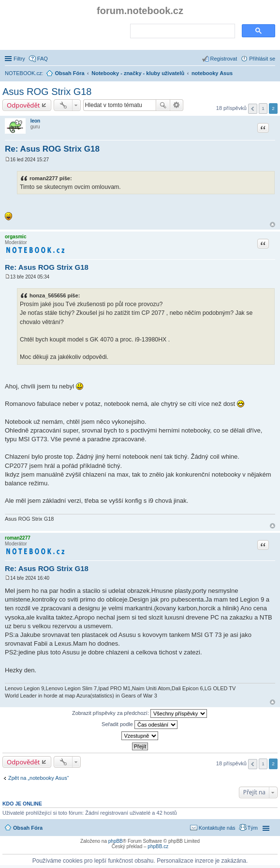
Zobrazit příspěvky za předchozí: (140, 713)
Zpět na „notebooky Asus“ (38, 778)
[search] (182, 31)
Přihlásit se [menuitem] (262, 59)
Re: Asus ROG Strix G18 (52, 149)
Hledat (163, 105)
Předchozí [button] (253, 109)
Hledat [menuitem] (272, 74)
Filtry (19, 59)
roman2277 (18, 538)
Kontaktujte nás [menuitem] (217, 828)
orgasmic (15, 237)
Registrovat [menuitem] (224, 59)
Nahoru (273, 225)
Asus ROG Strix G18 (47, 92)
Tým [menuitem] (253, 828)
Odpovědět (23, 105)
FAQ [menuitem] (43, 59)
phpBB (116, 841)
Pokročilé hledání (177, 105)
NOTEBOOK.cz (23, 73)
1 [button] (263, 108)
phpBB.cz (158, 846)
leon (36, 121)
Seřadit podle (140, 725)
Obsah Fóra (28, 828)
